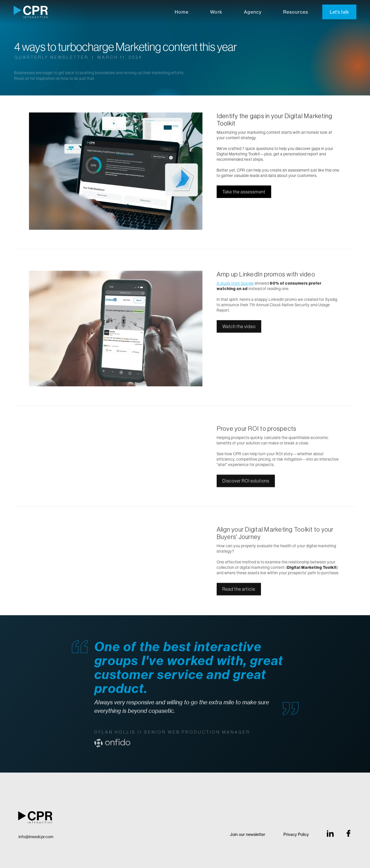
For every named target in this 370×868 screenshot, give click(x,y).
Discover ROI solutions (246, 483)
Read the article (239, 591)
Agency (253, 12)
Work (216, 12)
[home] (31, 12)
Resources (296, 12)
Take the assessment (244, 192)
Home (182, 12)
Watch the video (239, 328)
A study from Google (235, 285)
